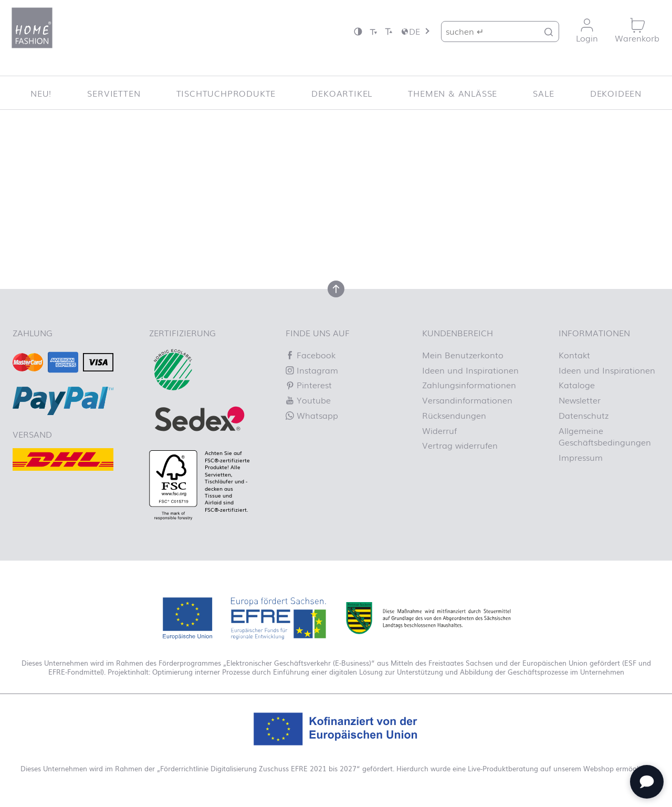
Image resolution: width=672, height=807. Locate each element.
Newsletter (580, 400)
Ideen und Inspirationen (470, 370)
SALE (543, 93)
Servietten (114, 93)
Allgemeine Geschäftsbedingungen (605, 436)
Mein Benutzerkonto (463, 355)
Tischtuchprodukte (226, 93)
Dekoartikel (342, 93)
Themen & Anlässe (453, 93)
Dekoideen (616, 93)
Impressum (581, 457)
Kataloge (577, 385)
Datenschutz (584, 415)
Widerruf (439, 430)
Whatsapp (312, 415)
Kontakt (574, 355)
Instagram (312, 370)
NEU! (41, 93)
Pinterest (309, 385)
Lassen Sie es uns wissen (264, 208)
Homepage (424, 220)
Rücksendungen (454, 415)
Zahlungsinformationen (469, 385)
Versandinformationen (467, 400)
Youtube (308, 400)
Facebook (311, 355)
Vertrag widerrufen (460, 445)
